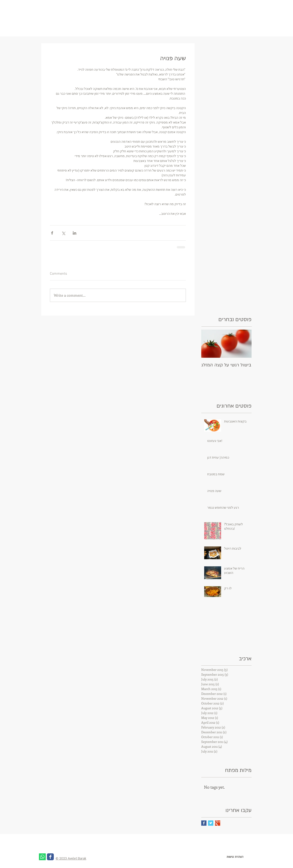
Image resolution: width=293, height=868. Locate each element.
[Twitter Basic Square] (211, 823)
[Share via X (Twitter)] (63, 233)
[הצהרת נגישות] (235, 857)
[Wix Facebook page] (50, 857)
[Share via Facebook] (52, 233)
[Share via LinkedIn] (75, 233)
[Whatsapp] (42, 857)
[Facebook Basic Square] (204, 823)
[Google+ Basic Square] (218, 823)
